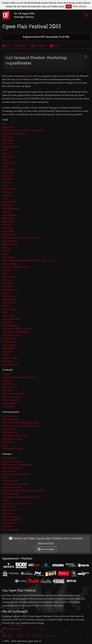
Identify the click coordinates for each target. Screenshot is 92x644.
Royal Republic (9, 299)
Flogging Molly (9, 202)
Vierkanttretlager (10, 358)
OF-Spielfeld (8, 442)
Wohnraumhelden (11, 530)
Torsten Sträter (9, 403)
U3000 (6, 355)
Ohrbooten (7, 280)
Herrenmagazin (9, 215)
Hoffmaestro (8, 218)
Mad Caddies (8, 257)
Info (6, 46)
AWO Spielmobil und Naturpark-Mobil (20, 423)
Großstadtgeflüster (11, 208)
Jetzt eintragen (46, 549)
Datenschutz (23, 635)
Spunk (5, 445)
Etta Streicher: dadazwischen (16, 484)
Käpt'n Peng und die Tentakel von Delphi (21, 238)
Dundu (5, 478)
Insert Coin (7, 228)
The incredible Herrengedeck (16, 332)
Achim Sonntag (9, 416)
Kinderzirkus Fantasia (12, 439)
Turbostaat (7, 351)
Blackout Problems (11, 147)
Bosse (5, 150)
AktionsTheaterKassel (12, 461)
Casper (5, 166)
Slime (5, 312)
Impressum (7, 635)
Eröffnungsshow (10, 481)
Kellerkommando (10, 244)
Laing (5, 254)
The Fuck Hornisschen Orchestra (17, 329)
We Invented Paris (11, 364)
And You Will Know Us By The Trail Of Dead (23, 130)
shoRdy (6, 306)
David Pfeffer (8, 179)
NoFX (5, 273)
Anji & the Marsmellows (13, 134)
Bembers (6, 374)
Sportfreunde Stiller (11, 319)
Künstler (21, 46)
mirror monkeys (10, 264)
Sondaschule (8, 316)
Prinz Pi (6, 293)
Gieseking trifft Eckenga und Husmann (20, 377)
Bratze (5, 153)
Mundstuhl (7, 390)
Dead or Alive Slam (11, 468)
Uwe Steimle (8, 407)
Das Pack (6, 176)
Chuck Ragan (8, 169)
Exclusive (6, 192)
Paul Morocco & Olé (12, 397)
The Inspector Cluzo (12, 335)
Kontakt (38, 635)
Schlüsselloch (9, 507)
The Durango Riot (11, 325)
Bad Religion (8, 140)
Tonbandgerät (9, 345)
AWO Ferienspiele (10, 419)
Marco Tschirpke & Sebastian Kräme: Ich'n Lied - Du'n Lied (30, 260)
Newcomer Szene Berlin (14, 394)
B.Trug (5, 160)
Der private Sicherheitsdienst (16, 474)
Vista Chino (8, 361)
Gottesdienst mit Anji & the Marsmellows (22, 497)
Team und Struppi (11, 517)
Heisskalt (6, 212)
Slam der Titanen (10, 510)
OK (69, 6)
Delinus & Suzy (9, 471)
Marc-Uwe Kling (10, 387)
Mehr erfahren (80, 6)
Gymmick (7, 381)
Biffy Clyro (7, 143)
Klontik (5, 247)
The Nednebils (9, 338)
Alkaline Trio (8, 127)
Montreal (6, 270)
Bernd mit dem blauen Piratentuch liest (21, 426)
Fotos (55, 46)
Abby (5, 124)
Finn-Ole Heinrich (10, 494)
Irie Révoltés (8, 231)
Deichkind (7, 182)
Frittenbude (7, 205)
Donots (6, 186)
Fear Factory (8, 195)
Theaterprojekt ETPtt (12, 520)
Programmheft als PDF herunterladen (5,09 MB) (46, 37)
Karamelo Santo (10, 241)
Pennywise (7, 283)
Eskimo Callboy (10, 189)
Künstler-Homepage (16, 67)
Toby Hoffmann (10, 523)
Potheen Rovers (10, 290)
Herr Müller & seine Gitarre (15, 436)
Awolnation (8, 137)
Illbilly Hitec (8, 221)
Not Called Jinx (9, 277)
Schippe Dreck (9, 303)
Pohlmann (7, 286)
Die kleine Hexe (10, 432)
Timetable (38, 46)
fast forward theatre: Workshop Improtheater (23, 491)
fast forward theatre (12, 487)
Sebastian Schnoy (11, 400)
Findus (5, 199)
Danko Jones (8, 173)
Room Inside (8, 296)
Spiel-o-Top (8, 513)
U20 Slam (7, 526)
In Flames (7, 225)
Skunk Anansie (9, 309)
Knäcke (5, 500)
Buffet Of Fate (9, 163)
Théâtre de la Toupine (12, 449)
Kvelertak (6, 251)
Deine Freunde (9, 429)
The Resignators (10, 342)
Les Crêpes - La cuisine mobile (17, 504)
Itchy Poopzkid (9, 234)
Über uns (50, 635)
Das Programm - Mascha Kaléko (18, 465)
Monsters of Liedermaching (15, 267)
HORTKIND (8, 384)
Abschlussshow (10, 458)
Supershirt (7, 322)
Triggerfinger (8, 348)
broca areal (7, 156)
